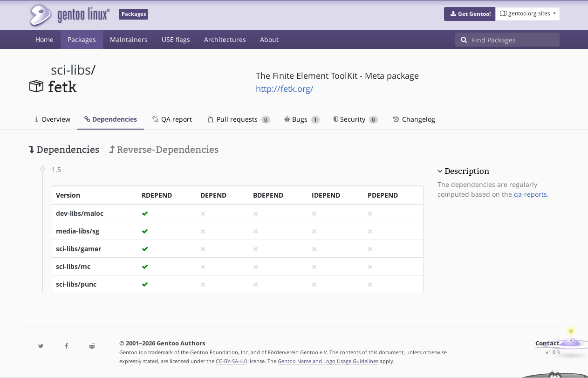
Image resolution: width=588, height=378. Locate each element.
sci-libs (71, 70)
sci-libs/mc (73, 266)
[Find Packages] (516, 40)
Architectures (225, 39)
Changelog (414, 119)
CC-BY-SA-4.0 (231, 361)
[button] (470, 14)
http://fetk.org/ (285, 89)
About (269, 39)
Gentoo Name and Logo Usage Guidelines (328, 361)
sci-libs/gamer (79, 249)
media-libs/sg (78, 231)
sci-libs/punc (76, 284)
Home (44, 39)
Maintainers (129, 39)
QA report (171, 119)
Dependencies (111, 119)
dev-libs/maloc (80, 213)
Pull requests (239, 119)
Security (356, 119)
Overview (53, 119)
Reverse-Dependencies (164, 150)
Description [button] (467, 171)
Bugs (302, 119)
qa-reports (530, 194)
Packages (82, 39)
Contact (547, 343)
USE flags (176, 39)
